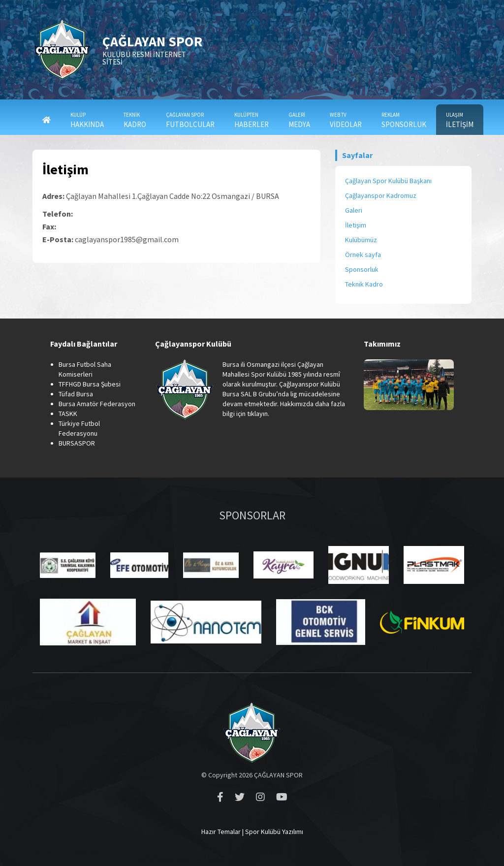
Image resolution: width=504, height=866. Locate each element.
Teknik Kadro (364, 284)
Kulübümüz (361, 240)
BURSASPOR (77, 443)
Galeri (354, 210)
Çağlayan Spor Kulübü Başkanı (388, 181)
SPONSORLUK (404, 120)
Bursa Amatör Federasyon (97, 404)
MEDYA (299, 120)
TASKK (68, 414)
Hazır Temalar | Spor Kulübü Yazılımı (252, 832)
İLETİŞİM (460, 120)
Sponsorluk (362, 269)
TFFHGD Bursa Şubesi (90, 384)
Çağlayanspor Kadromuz (381, 195)
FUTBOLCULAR (190, 120)
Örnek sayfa (363, 255)
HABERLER (252, 120)
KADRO (135, 120)
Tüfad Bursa (76, 394)
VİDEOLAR (346, 120)
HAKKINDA (87, 120)
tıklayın (257, 414)
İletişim (356, 225)
